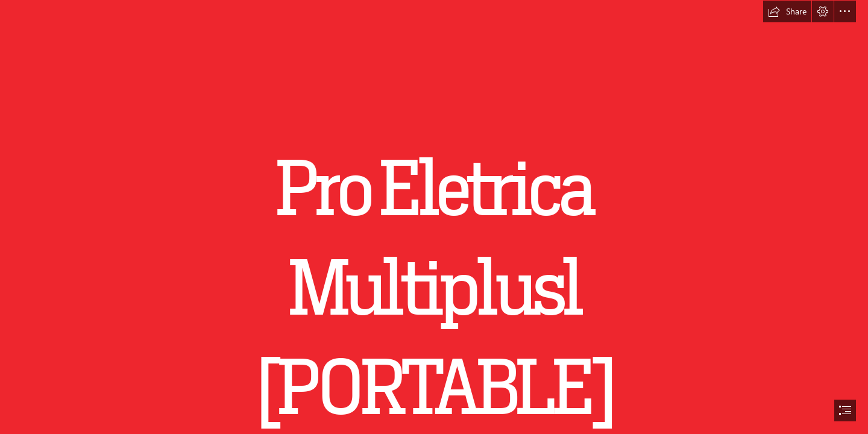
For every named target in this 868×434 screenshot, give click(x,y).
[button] (787, 11)
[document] (434, 217)
